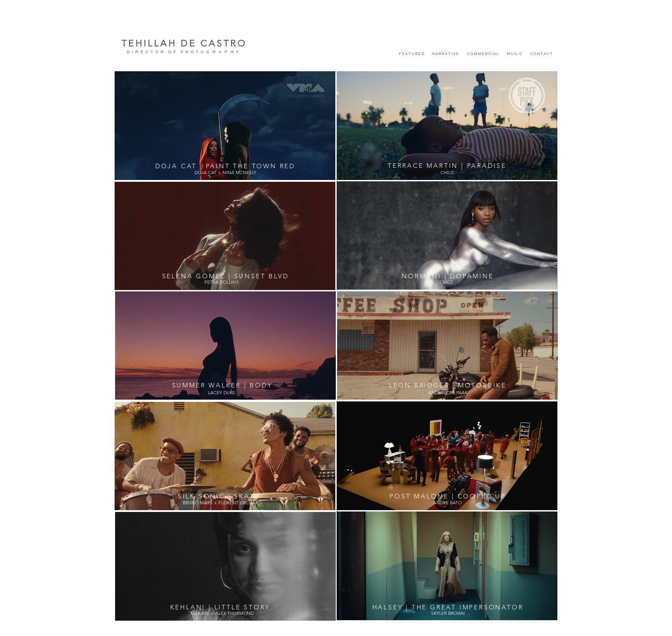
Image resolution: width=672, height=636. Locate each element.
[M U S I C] (514, 53)
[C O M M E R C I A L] (483, 53)
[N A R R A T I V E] (445, 53)
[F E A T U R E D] (412, 53)
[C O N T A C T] (541, 53)
